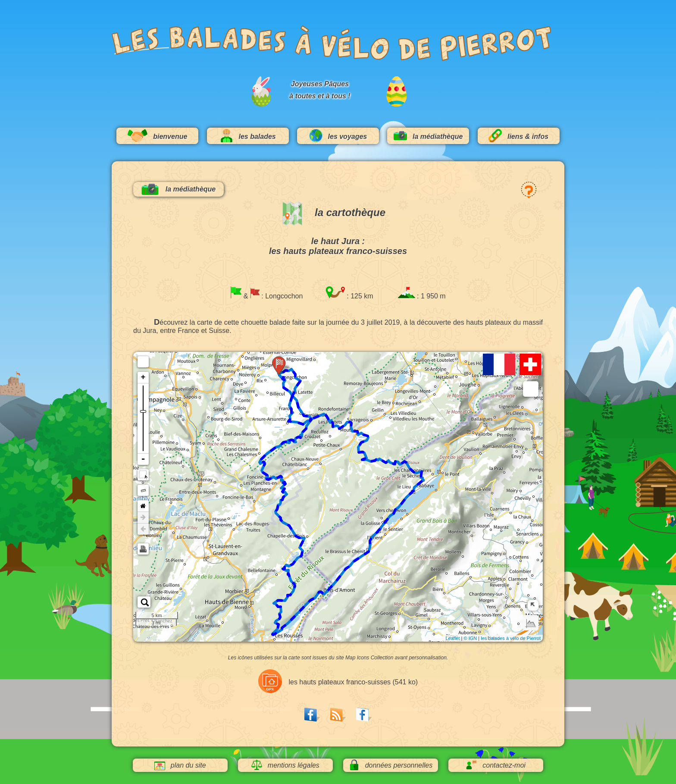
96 (376, 457)
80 (384, 520)
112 (326, 414)
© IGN (470, 638)
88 (420, 474)
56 (279, 615)
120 (299, 381)
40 (301, 536)
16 (291, 438)
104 (360, 432)
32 (285, 492)
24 (261, 470)
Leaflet (452, 638)
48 (288, 574)
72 (344, 568)
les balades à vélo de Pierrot (511, 638)
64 (299, 608)
